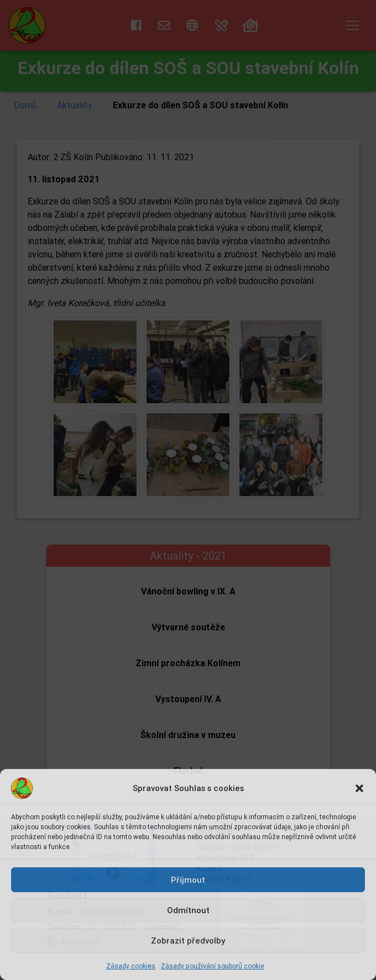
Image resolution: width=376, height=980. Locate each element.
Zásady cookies (131, 966)
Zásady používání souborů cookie (213, 966)
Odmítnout (188, 910)
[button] (359, 788)
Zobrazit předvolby (188, 941)
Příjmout (188, 880)
